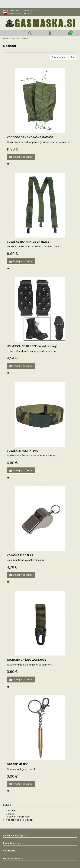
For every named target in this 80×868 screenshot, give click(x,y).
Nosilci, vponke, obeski (20, 820)
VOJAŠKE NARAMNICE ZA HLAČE (28, 242)
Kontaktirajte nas (11, 10)
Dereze (10, 814)
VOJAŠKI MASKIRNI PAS (22, 451)
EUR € (28, 13)
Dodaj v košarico (21, 157)
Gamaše (11, 810)
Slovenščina (12, 13)
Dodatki (7, 805)
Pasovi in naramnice (18, 817)
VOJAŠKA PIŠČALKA (20, 555)
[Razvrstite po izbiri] (59, 57)
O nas (36, 10)
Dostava (26, 10)
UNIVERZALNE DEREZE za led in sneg (32, 346)
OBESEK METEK (17, 764)
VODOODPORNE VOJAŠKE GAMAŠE (30, 137)
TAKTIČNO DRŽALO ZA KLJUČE (27, 660)
